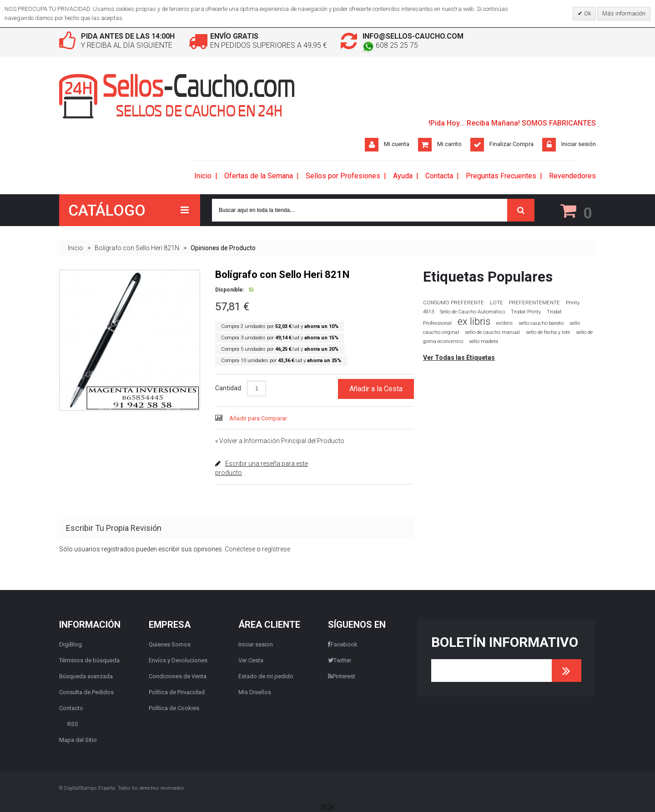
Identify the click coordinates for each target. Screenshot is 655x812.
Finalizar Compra (511, 144)
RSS (73, 724)
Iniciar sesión (579, 144)
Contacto (71, 708)
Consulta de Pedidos (86, 692)
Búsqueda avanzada (86, 676)
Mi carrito (449, 144)
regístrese (276, 549)
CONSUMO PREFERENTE (453, 303)
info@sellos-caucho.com (413, 36)
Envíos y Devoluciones (178, 660)
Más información (624, 13)
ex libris (474, 321)
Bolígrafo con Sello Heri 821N (137, 248)
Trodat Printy (526, 312)
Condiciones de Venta (178, 676)
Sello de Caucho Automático (472, 312)
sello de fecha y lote (548, 332)
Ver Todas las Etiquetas (459, 358)
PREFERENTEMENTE (534, 303)
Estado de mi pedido (266, 676)
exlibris (504, 323)
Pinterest (342, 676)
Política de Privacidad (177, 692)
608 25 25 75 (390, 45)
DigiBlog (71, 644)
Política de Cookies (174, 708)
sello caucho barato (541, 323)
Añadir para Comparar (258, 418)
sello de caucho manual (492, 332)
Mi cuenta (397, 144)
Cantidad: (229, 388)
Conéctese (240, 549)
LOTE (496, 303)
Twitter (340, 660)
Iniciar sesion (256, 644)
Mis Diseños (255, 692)
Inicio (76, 248)
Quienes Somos (170, 644)
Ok (587, 13)
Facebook (343, 644)
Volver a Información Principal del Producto (280, 441)
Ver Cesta (251, 660)
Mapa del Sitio (78, 740)
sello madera (484, 341)
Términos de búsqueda (89, 660)
